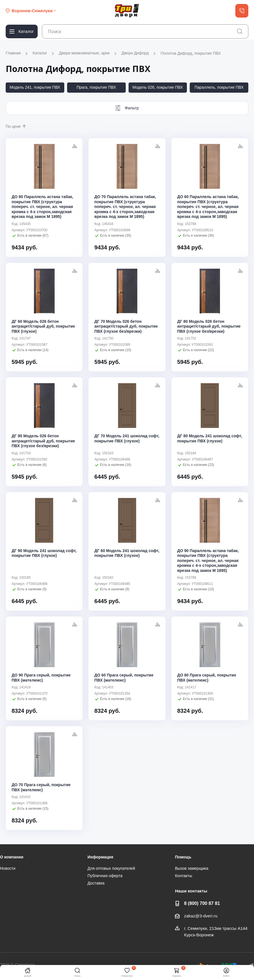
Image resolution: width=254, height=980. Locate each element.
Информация (100, 857)
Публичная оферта (105, 876)
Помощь (183, 857)
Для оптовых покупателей (111, 868)
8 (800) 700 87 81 (202, 903)
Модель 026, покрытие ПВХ (158, 87)
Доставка (96, 883)
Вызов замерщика (192, 868)
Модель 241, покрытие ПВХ (35, 87)
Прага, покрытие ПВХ (96, 87)
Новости (8, 868)
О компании (12, 857)
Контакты (183, 876)
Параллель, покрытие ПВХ (219, 87)
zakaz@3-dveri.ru (201, 916)
